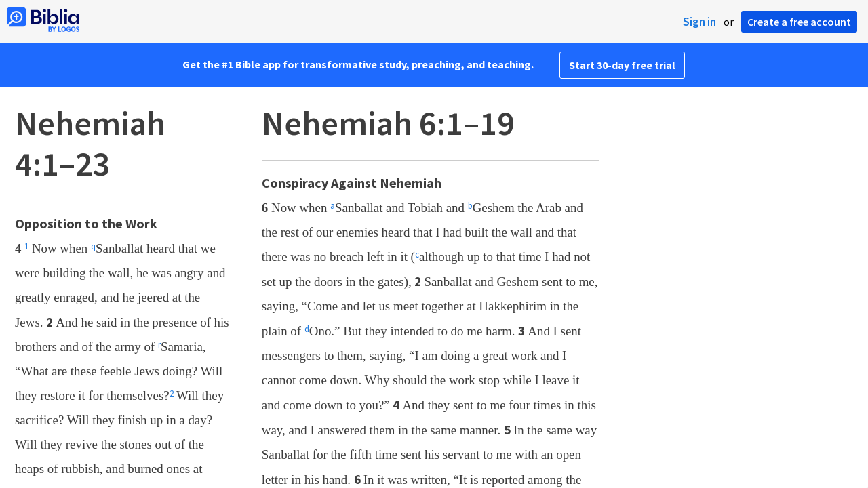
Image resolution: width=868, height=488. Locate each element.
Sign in (699, 22)
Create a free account (799, 22)
